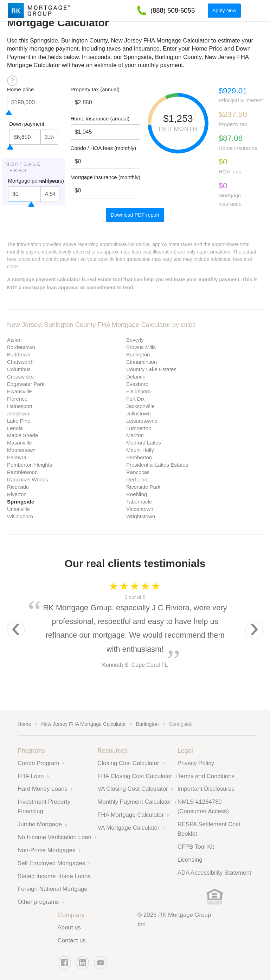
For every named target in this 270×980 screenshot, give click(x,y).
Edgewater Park (26, 384)
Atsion (14, 340)
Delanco (136, 377)
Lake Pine (19, 421)
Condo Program (38, 763)
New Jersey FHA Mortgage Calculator (83, 724)
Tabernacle (139, 502)
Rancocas (138, 472)
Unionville (18, 509)
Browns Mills (141, 347)
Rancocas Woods (28, 479)
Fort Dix (135, 399)
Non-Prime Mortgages (46, 850)
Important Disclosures (206, 789)
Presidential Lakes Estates (157, 465)
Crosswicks (20, 377)
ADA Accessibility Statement (214, 873)
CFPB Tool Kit (196, 847)
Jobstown (18, 413)
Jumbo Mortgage (40, 824)
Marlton (135, 435)
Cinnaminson (142, 362)
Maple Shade (22, 435)
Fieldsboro (139, 391)
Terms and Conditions (206, 776)
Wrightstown (141, 516)
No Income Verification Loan (54, 837)
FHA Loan (31, 776)
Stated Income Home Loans (54, 876)
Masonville (20, 443)
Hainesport (20, 406)
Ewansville (20, 391)
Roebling (137, 494)
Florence (17, 399)
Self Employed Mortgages (51, 863)
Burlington (138, 354)
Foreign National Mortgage (53, 889)
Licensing (190, 860)
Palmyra (17, 457)
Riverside (18, 487)
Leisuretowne (142, 421)
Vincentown (140, 509)
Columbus (19, 369)
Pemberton (139, 457)
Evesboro (137, 384)
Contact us (72, 940)
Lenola (15, 428)
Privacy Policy (196, 763)
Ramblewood (22, 472)
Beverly (135, 340)
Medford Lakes (144, 443)
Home (24, 724)
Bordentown (21, 347)
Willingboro (20, 516)
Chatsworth (20, 362)
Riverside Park (143, 487)
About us (69, 928)
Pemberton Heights (30, 465)
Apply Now (224, 11)
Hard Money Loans (43, 789)
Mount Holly (140, 450)
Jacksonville (140, 406)
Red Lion (137, 479)
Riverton (17, 494)
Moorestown (21, 450)
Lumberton (139, 428)
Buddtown (19, 354)
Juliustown (139, 413)
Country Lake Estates (151, 369)
